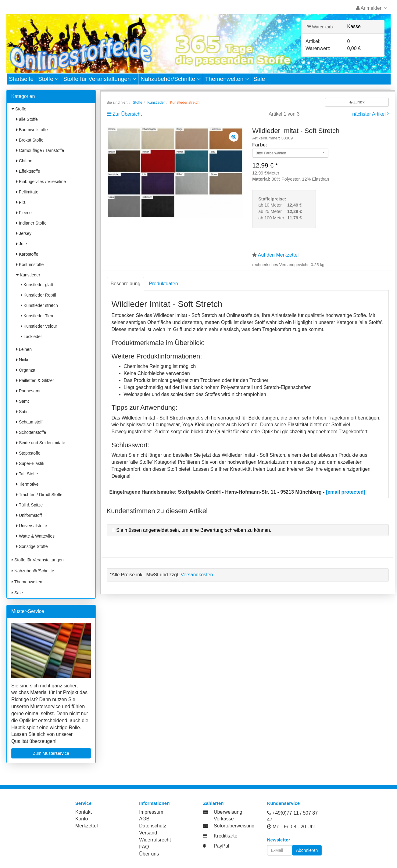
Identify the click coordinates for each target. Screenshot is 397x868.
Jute (21, 244)
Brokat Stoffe (30, 140)
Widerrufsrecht (155, 840)
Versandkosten (197, 575)
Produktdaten (163, 284)
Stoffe (48, 79)
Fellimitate (27, 192)
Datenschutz (153, 826)
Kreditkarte (225, 836)
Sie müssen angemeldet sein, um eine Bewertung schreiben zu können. (194, 530)
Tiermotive (27, 484)
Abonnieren (307, 850)
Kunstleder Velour (39, 326)
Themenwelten (227, 79)
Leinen (24, 349)
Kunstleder (28, 275)
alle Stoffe (27, 119)
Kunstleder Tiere (38, 316)
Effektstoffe (28, 171)
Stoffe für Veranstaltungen (100, 79)
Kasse (354, 26)
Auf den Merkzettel (278, 255)
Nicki (22, 360)
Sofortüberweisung (234, 826)
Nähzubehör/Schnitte (171, 79)
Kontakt (84, 812)
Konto (82, 819)
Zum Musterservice (51, 753)
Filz (21, 202)
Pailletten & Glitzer (35, 380)
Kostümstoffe (30, 265)
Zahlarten (213, 803)
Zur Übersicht (127, 114)
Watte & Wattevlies (35, 536)
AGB (144, 819)
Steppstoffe (28, 453)
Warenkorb (320, 27)
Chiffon (24, 161)
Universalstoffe (32, 526)
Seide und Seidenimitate (41, 443)
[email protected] (346, 492)
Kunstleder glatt (37, 285)
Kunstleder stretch (39, 305)
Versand (148, 833)
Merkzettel (87, 826)
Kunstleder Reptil (38, 295)
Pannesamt (28, 391)
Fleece (24, 213)
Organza (26, 370)
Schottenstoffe (31, 432)
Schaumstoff (29, 422)
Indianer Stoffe (31, 223)
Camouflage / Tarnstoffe (40, 150)
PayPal (222, 846)
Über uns (149, 854)
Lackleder (31, 337)
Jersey (24, 233)
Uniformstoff (29, 515)
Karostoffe (27, 254)
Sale (259, 79)
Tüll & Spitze (29, 505)
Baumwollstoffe (32, 130)
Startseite (21, 79)
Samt (23, 401)
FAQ (144, 847)
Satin (22, 412)
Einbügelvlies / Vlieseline (41, 182)
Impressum (151, 812)
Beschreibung (126, 284)
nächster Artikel (370, 114)
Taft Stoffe (27, 474)
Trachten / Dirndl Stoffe (39, 495)
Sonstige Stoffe (32, 546)
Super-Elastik (30, 463)
